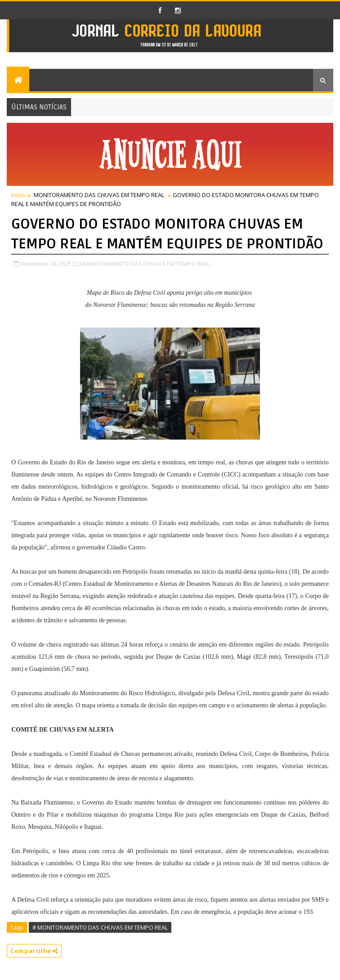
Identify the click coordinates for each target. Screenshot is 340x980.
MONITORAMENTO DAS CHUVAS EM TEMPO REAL (99, 195)
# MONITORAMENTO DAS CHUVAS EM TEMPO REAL (100, 927)
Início (18, 195)
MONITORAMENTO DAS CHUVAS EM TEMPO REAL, (145, 264)
